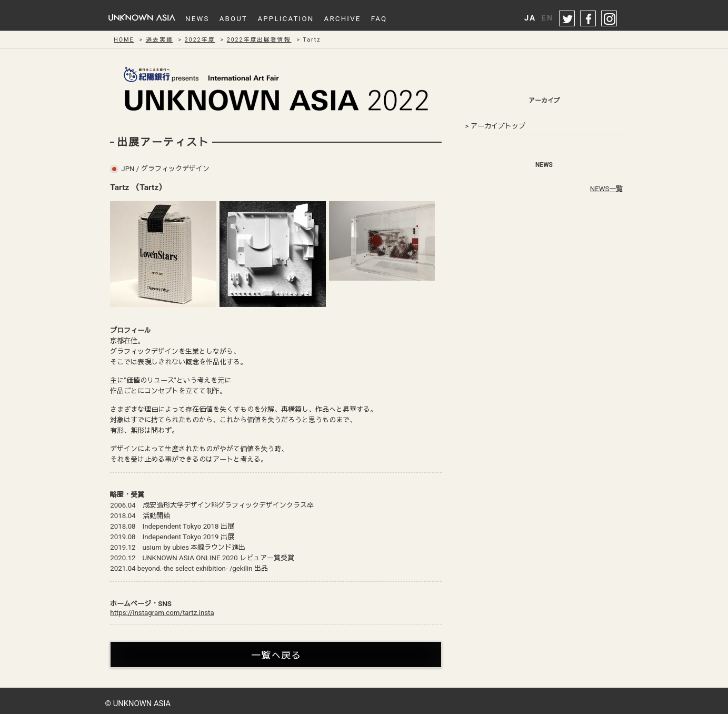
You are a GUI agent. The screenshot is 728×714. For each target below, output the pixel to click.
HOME (124, 40)
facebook (589, 19)
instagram (610, 19)
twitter (567, 19)
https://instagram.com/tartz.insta (162, 613)
